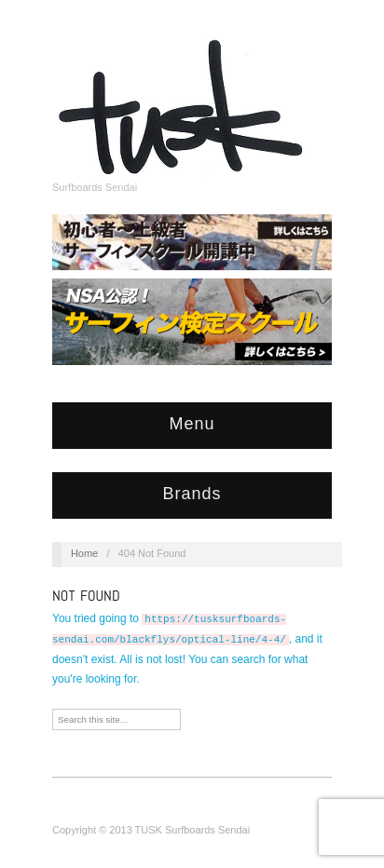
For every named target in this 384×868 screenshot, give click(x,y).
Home (84, 553)
